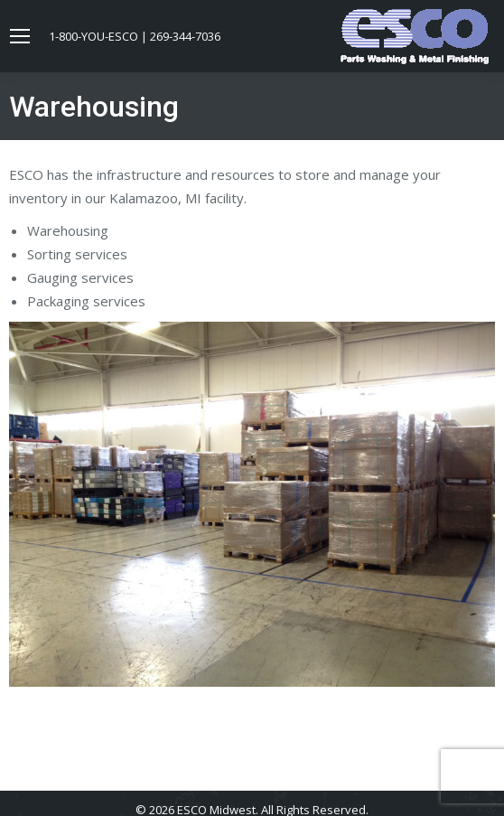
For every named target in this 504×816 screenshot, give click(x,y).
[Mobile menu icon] (20, 36)
